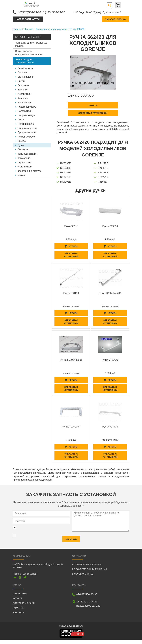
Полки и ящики (26, 123)
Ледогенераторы (27, 106)
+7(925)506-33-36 (31, 12)
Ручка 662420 (77, 28)
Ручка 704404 (110, 429)
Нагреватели (25, 110)
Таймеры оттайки (27, 153)
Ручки (21, 145)
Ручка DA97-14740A (110, 294)
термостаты (24, 162)
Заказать (71, 540)
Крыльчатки (24, 102)
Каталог (29, 28)
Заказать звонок (116, 19)
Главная (17, 28)
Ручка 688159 (71, 294)
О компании (20, 597)
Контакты (19, 616)
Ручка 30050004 (71, 429)
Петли (21, 119)
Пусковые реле (26, 136)
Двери (21, 80)
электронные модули (30, 170)
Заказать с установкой (93, 112)
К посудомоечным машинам (90, 573)
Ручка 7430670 (110, 361)
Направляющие (26, 115)
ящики (21, 175)
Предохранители (27, 128)
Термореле (24, 157)
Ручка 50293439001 (71, 361)
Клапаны (23, 98)
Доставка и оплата (24, 607)
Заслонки (23, 89)
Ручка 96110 (71, 226)
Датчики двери (26, 76)
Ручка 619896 (110, 226)
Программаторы (27, 132)
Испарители (24, 93)
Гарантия (18, 611)
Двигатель (23, 85)
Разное (22, 140)
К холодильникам (83, 578)
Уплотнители (25, 166)
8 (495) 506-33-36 (58, 12)
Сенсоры (23, 149)
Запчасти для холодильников (51, 28)
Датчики (22, 72)
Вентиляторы (25, 68)
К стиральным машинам (87, 568)
